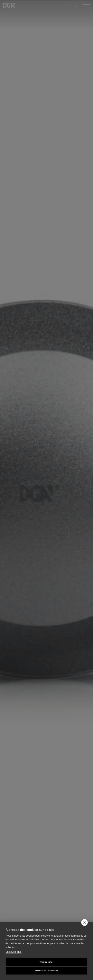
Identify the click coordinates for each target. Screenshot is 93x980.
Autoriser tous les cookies (47, 971)
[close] (84, 922)
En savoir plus (14, 952)
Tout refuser (47, 962)
